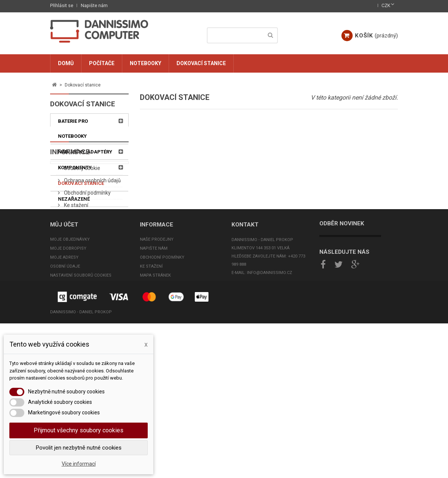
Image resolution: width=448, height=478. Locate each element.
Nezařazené (74, 199)
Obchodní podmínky (87, 278)
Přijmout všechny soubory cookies (79, 430)
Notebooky (145, 63)
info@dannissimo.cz (269, 412)
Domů (66, 63)
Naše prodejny (157, 379)
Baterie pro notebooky (73, 129)
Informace (70, 233)
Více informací (79, 464)
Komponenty (75, 168)
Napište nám (94, 5)
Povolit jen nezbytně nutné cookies (79, 448)
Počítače (102, 63)
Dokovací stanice (201, 63)
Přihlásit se (62, 5)
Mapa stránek (155, 415)
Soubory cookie (82, 254)
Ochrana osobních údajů (92, 266)
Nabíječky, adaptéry (85, 152)
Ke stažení (76, 291)
